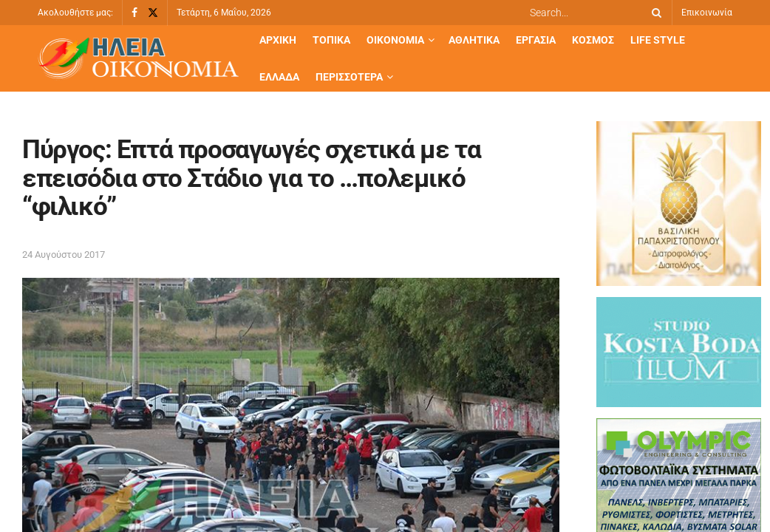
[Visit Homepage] (138, 59)
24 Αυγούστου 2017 (64, 255)
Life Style (658, 40)
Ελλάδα (279, 77)
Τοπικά (331, 40)
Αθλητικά (474, 40)
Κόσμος (593, 40)
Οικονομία (395, 40)
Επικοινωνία (707, 13)
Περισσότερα (349, 77)
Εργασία (536, 40)
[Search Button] (654, 13)
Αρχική (278, 40)
